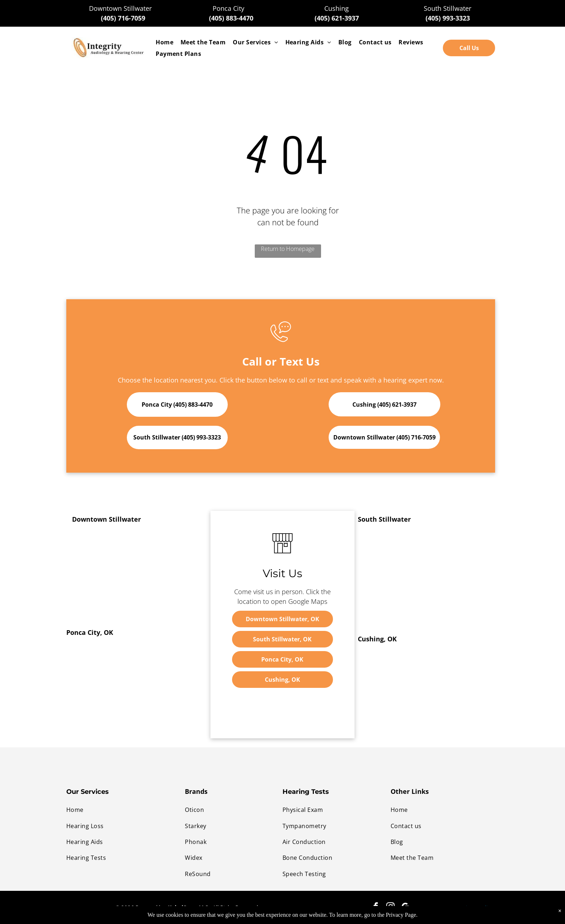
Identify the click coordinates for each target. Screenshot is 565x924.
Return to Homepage (288, 249)
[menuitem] (164, 42)
